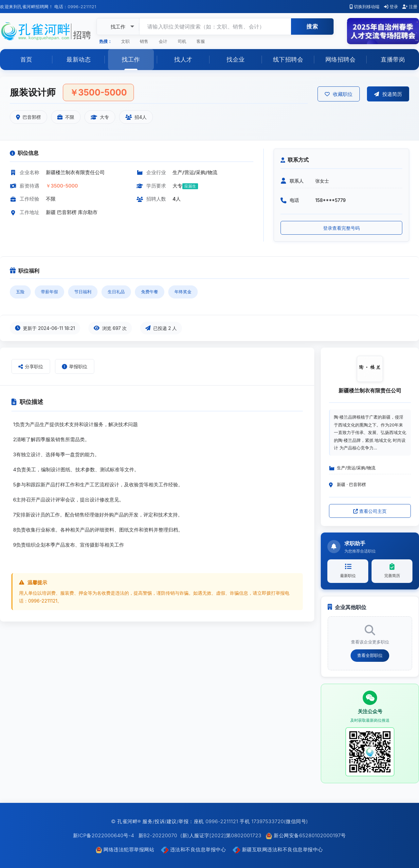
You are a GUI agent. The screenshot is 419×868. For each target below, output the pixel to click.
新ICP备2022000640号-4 (104, 835)
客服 (201, 41)
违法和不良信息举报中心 (194, 850)
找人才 (183, 59)
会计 (163, 41)
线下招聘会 (288, 59)
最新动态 (79, 59)
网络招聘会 (341, 59)
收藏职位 (339, 94)
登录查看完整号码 (341, 228)
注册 (410, 7)
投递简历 (388, 94)
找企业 (236, 59)
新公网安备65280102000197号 (306, 835)
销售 (144, 41)
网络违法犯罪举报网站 (126, 850)
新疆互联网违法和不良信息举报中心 (278, 850)
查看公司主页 (370, 511)
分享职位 (31, 366)
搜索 (312, 27)
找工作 (131, 59)
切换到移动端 (365, 7)
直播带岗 (393, 59)
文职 (125, 41)
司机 (182, 41)
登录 (391, 7)
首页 (26, 59)
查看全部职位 (370, 655)
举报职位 (75, 366)
